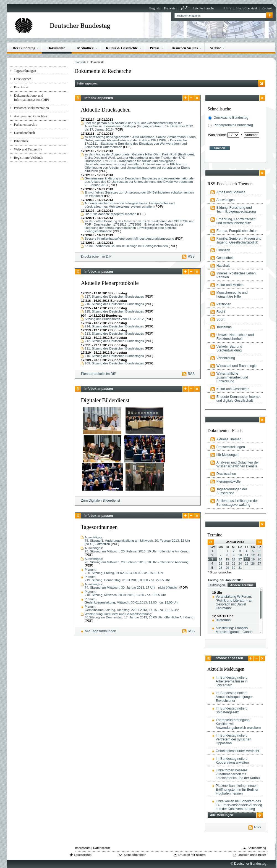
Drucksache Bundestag (231, 118)
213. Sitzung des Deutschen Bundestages (115, 334)
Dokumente (56, 48)
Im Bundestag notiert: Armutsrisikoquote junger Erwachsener (234, 697)
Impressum (83, 848)
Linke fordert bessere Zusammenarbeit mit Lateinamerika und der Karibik (238, 774)
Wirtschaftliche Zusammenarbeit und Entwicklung (232, 377)
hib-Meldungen (228, 455)
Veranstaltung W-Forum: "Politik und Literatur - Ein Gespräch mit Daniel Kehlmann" (234, 602)
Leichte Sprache (203, 8)
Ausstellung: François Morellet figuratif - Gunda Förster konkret (234, 632)
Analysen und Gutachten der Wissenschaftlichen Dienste (238, 464)
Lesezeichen (83, 855)
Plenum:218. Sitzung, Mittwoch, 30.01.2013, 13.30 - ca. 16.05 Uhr (125, 593)
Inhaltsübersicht (246, 8)
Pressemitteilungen (231, 447)
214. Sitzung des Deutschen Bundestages (115, 326)
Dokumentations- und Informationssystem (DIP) (31, 98)
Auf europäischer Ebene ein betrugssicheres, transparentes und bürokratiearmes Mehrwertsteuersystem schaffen (130, 205)
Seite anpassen (87, 83)
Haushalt (223, 266)
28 (221, 568)
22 (227, 563)
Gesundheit (225, 258)
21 (221, 563)
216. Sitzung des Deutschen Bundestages (115, 304)
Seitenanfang (257, 848)
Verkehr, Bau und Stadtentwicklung (229, 348)
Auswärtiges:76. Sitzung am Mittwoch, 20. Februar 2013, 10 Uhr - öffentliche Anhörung (137, 560)
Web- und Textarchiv (28, 149)
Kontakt (267, 8)
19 (253, 559)
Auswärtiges (226, 200)
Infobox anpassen (99, 98)
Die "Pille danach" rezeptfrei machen (110, 214)
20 (259, 559)
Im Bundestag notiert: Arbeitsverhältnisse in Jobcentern (232, 681)
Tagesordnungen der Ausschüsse (232, 491)
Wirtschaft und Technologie (237, 366)
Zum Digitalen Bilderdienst (100, 501)
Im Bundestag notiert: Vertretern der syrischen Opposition (233, 739)
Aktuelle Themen (229, 439)
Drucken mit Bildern (192, 855)
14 (221, 559)
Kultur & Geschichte (122, 48)
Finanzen (223, 250)
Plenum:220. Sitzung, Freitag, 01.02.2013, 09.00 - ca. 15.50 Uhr (124, 571)
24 (240, 563)
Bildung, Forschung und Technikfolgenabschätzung (236, 210)
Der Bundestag (24, 48)
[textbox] (220, 15)
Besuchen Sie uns (185, 48)
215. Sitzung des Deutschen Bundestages (115, 311)
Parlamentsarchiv (25, 125)
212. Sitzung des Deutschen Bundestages (115, 341)
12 (253, 555)
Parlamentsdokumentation (31, 108)
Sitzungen (218, 585)
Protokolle (21, 87)
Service (215, 48)
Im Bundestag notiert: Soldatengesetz (232, 710)
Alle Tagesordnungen (100, 631)
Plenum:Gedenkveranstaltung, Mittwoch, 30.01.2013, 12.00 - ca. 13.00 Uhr (131, 601)
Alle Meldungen (222, 815)
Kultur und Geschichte (233, 389)
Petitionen (224, 304)
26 (253, 563)
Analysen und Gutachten (30, 116)
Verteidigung (226, 358)
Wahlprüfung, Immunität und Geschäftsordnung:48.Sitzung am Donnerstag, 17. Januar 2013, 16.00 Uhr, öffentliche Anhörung (139, 616)
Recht (221, 312)
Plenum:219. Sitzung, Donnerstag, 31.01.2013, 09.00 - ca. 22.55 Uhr (127, 578)
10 (240, 555)
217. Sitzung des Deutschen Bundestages (115, 297)
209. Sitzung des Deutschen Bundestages (115, 363)
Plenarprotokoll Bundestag (233, 125)
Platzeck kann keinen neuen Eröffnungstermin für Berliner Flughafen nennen (237, 790)
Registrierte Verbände (28, 158)
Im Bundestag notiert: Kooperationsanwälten (232, 761)
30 (234, 568)
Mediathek (85, 48)
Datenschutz (102, 848)
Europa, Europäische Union (237, 231)
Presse (155, 48)
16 (234, 559)
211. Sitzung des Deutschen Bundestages (115, 348)
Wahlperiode (217, 135)
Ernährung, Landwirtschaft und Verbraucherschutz (236, 221)
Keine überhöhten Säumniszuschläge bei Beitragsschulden (126, 246)
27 (259, 563)
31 (240, 568)
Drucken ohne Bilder (252, 855)
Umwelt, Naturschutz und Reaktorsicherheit (235, 337)
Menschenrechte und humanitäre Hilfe (232, 295)
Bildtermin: (224, 620)
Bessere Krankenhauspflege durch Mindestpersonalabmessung (129, 239)
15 (227, 559)
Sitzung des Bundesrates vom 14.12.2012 (115, 319)
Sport (220, 319)
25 (247, 563)
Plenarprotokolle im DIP (99, 374)
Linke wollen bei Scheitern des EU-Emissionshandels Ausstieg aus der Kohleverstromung (239, 805)
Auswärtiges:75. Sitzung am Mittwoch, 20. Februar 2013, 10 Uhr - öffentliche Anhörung (137, 550)
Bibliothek (21, 141)
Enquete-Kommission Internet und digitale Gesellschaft (239, 399)
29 (227, 568)
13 (259, 555)
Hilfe (228, 8)
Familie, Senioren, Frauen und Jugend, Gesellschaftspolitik (239, 240)
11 (247, 555)
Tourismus (224, 327)
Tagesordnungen (25, 71)
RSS (191, 256)
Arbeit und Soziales (231, 192)
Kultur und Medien (230, 285)
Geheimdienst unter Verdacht (237, 751)
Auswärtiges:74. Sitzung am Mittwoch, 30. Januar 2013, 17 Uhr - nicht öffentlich (131, 586)
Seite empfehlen (135, 855)
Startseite (80, 62)
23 (234, 563)
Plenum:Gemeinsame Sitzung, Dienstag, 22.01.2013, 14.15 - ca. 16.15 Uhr (132, 608)
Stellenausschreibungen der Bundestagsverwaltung (237, 503)
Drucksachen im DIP (96, 256)
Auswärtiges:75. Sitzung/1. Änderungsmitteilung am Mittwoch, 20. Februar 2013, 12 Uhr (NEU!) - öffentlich (137, 541)
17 (240, 559)
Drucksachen (23, 79)
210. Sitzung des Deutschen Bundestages (115, 356)
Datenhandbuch (24, 133)
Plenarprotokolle (229, 481)
